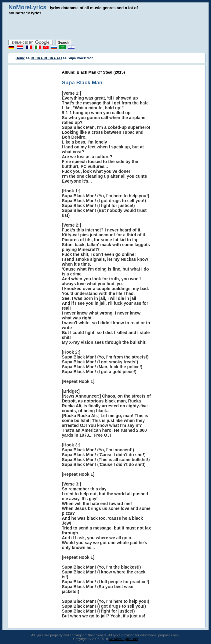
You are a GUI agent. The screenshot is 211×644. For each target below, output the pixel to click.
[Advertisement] (106, 27)
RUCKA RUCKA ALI (46, 58)
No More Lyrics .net (124, 639)
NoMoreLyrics (27, 7)
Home (20, 58)
